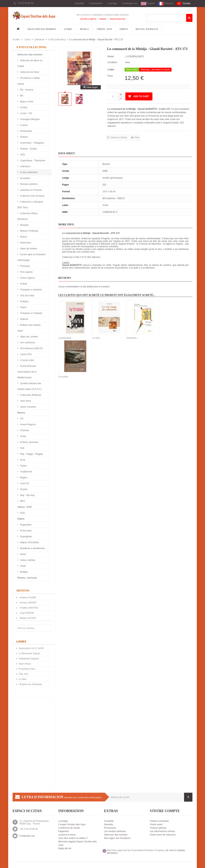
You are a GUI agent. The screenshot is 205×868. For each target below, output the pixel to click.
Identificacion (117, 19)
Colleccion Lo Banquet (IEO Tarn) (30, 205)
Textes (23, 466)
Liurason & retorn (67, 835)
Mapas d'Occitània (29, 542)
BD (21, 96)
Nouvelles (25, 178)
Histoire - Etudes (28, 149)
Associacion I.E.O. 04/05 (31, 648)
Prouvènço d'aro (27, 669)
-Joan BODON (26, 613)
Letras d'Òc (26, 354)
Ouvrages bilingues (30, 119)
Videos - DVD (104, 29)
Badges (24, 572)
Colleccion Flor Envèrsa (32, 196)
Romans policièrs (28, 184)
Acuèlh (16, 40)
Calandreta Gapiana (29, 659)
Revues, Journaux (147, 29)
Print (137, 138)
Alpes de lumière (28, 249)
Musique (24, 225)
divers (23, 554)
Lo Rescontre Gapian (29, 653)
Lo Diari (22, 679)
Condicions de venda (69, 828)
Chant (23, 436)
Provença (25, 266)
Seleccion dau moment (42, 29)
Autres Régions (28, 424)
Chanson (24, 430)
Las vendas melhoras (115, 831)
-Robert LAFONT (27, 618)
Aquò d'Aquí (25, 664)
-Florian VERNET (28, 603)
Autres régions (27, 278)
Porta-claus (26, 531)
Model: (111, 56)
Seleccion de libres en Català (30, 63)
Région (23, 478)
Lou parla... (64, 377)
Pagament (64, 831)
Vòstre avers (156, 824)
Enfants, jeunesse (29, 442)
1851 (22, 155)
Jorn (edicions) (27, 343)
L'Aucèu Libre (27, 360)
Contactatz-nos (130, 3)
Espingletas (26, 537)
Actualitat (79, 3)
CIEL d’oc (23, 674)
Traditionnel (26, 472)
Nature (23, 237)
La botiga (112, 3)
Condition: (113, 62)
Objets (124, 29)
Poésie (23, 284)
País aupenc (26, 272)
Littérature (39, 40)
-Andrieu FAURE (27, 598)
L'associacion (96, 3)
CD (21, 419)
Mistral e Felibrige (29, 231)
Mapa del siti (65, 848)
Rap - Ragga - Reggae (31, 454)
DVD (22, 513)
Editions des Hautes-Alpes (29, 328)
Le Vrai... (97, 338)
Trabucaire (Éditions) (30, 395)
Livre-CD (24, 483)
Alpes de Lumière (29, 337)
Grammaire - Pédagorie (32, 143)
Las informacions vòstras (162, 831)
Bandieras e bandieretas (32, 548)
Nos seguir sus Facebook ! (118, 838)
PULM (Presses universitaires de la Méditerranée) (27, 372)
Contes (23, 107)
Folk (22, 448)
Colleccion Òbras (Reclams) (27, 216)
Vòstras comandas (159, 821)
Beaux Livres (26, 102)
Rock (22, 460)
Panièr (103, 19)
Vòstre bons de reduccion (163, 835)
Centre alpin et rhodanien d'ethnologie (32, 257)
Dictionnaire (26, 131)
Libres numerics (28, 407)
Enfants (24, 137)
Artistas (23, 591)
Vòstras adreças (158, 828)
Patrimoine (25, 243)
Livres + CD (26, 113)
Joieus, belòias (27, 560)
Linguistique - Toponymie (32, 161)
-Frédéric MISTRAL (29, 608)
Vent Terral (25, 401)
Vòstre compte (88, 19)
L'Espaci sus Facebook (30, 684)
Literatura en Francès (31, 190)
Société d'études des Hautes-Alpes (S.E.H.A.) (30, 386)
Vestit (23, 566)
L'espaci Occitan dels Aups (72, 824)
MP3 (22, 501)
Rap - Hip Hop (27, 495)
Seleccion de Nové (29, 72)
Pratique (24, 301)
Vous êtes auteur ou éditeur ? (73, 838)
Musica (84, 29)
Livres (68, 29)
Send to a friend (119, 138)
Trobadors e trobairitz (31, 290)
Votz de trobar (27, 296)
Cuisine (24, 125)
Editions (24, 319)
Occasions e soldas (30, 78)
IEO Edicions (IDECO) (31, 348)
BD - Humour (26, 90)
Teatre (23, 307)
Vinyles (23, 489)
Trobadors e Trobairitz (31, 313)
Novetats (109, 824)
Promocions (110, 828)
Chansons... (132, 338)
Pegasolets (25, 525)
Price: (110, 76)
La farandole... (66, 338)
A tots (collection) (57, 40)
